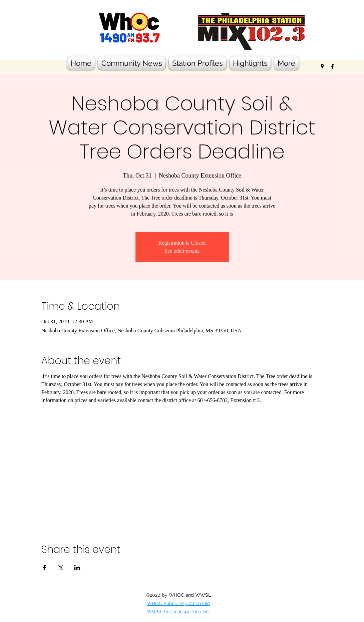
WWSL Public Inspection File (178, 612)
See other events (182, 251)
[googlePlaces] (322, 66)
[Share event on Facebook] (45, 568)
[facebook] (332, 66)
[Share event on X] (61, 568)
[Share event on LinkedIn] (77, 568)
